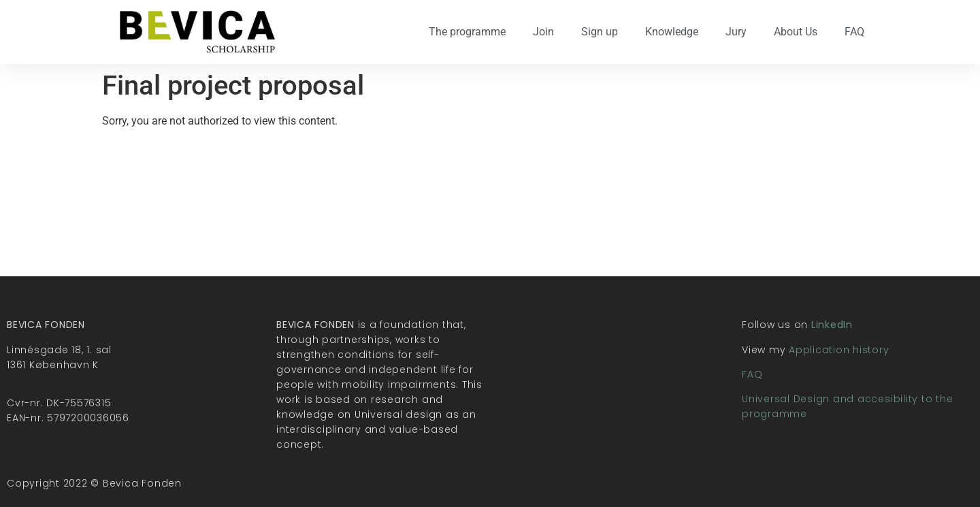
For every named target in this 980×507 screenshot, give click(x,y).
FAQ (854, 32)
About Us (796, 32)
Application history (839, 350)
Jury (736, 32)
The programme (467, 32)
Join (543, 32)
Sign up (600, 32)
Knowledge (672, 32)
